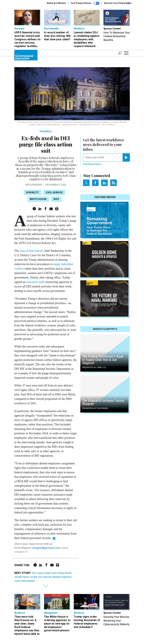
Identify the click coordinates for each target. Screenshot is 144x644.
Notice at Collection (56, 3)
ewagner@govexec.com (46, 548)
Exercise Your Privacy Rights (118, 3)
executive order (35, 282)
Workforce (46, 131)
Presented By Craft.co (94, 367)
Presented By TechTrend (95, 408)
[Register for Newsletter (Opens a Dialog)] (126, 157)
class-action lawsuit (31, 251)
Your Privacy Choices (85, 3)
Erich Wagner (33, 185)
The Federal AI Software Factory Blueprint (103, 402)
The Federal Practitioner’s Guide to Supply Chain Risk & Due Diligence (103, 360)
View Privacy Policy (92, 164)
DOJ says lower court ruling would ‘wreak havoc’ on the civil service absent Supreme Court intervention (43, 577)
